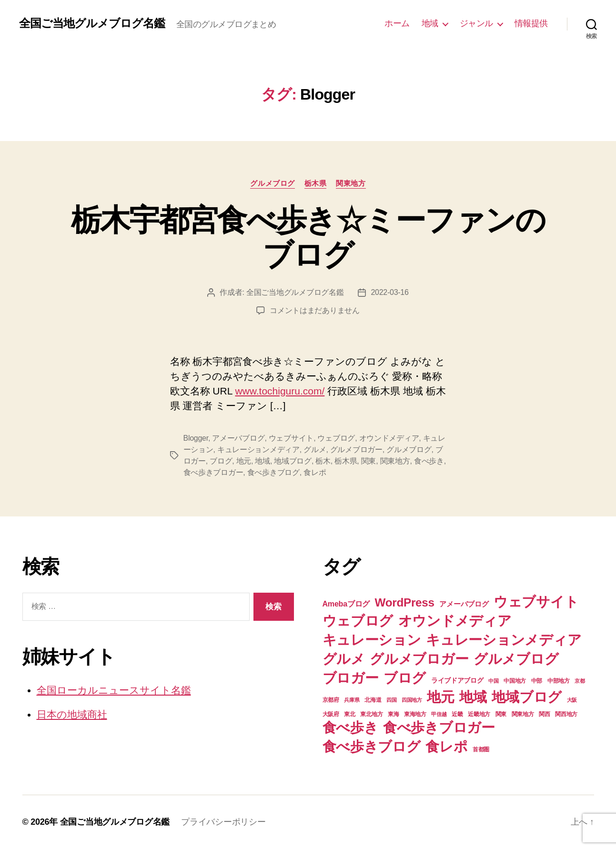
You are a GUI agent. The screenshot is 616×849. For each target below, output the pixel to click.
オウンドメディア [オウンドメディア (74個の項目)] (455, 621)
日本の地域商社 (72, 714)
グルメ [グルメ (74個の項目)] (344, 659)
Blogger (196, 438)
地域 (430, 23)
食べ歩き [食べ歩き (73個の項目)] (350, 728)
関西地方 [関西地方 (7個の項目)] (566, 714)
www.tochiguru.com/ (280, 391)
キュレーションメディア (258, 450)
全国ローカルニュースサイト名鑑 (114, 690)
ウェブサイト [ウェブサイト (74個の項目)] (536, 601)
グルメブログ (272, 183)
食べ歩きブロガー (213, 472)
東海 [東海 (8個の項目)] (393, 714)
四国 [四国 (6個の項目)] (391, 700)
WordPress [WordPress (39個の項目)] (405, 602)
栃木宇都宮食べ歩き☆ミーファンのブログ (308, 238)
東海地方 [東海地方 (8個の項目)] (415, 714)
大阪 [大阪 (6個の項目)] (572, 700)
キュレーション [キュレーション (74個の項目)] (372, 640)
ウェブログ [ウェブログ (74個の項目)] (358, 621)
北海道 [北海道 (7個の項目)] (373, 700)
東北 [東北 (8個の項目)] (349, 714)
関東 (369, 461)
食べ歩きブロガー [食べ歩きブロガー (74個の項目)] (439, 727)
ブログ (221, 461)
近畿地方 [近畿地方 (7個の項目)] (479, 714)
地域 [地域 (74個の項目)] (473, 697)
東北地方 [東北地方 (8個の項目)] (371, 714)
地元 (244, 461)
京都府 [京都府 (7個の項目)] (331, 700)
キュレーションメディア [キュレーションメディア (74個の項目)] (504, 640)
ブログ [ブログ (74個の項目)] (405, 678)
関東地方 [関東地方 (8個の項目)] (523, 714)
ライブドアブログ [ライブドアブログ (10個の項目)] (457, 680)
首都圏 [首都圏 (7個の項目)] (481, 749)
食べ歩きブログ (273, 472)
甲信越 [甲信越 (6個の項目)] (439, 714)
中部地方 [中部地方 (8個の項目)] (559, 681)
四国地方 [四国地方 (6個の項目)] (412, 700)
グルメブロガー (356, 450)
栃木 (323, 461)
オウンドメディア (389, 438)
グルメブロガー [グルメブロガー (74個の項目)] (419, 659)
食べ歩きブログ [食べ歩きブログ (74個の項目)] (372, 746)
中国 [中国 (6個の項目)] (493, 681)
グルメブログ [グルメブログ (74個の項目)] (516, 659)
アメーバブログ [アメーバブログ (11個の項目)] (464, 604)
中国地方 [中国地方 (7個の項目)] (515, 681)
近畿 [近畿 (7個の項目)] (457, 714)
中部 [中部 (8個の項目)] (537, 681)
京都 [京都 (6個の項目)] (580, 681)
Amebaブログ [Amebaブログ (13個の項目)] (346, 604)
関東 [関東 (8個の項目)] (501, 714)
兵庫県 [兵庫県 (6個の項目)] (352, 700)
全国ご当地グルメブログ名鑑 (92, 23)
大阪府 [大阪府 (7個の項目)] (331, 714)
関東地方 (351, 183)
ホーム (397, 23)
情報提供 (531, 23)
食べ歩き (429, 461)
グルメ (315, 450)
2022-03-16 (389, 292)
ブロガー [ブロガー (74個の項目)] (351, 678)
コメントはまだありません (315, 310)
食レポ (315, 472)
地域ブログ (293, 461)
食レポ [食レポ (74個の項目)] (446, 746)
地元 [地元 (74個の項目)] (440, 697)
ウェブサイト (291, 438)
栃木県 (316, 183)
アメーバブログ (238, 438)
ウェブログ (336, 438)
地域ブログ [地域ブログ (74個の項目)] (527, 697)
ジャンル (476, 23)
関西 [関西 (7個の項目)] (544, 714)
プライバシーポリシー (223, 822)
